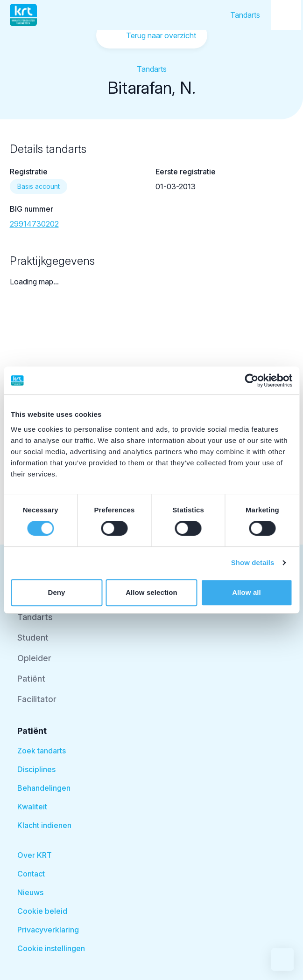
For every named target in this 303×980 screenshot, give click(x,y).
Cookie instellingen (51, 948)
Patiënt (31, 679)
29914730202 (34, 224)
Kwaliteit (32, 807)
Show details (253, 562)
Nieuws (30, 892)
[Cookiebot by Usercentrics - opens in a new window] (251, 380)
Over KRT (35, 855)
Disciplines (36, 769)
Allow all (247, 592)
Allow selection (151, 592)
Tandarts (245, 15)
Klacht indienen (44, 825)
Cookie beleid (42, 911)
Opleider (34, 658)
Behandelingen (44, 788)
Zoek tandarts (42, 751)
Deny (56, 592)
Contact (31, 874)
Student (33, 638)
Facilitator (37, 699)
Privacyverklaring (48, 930)
